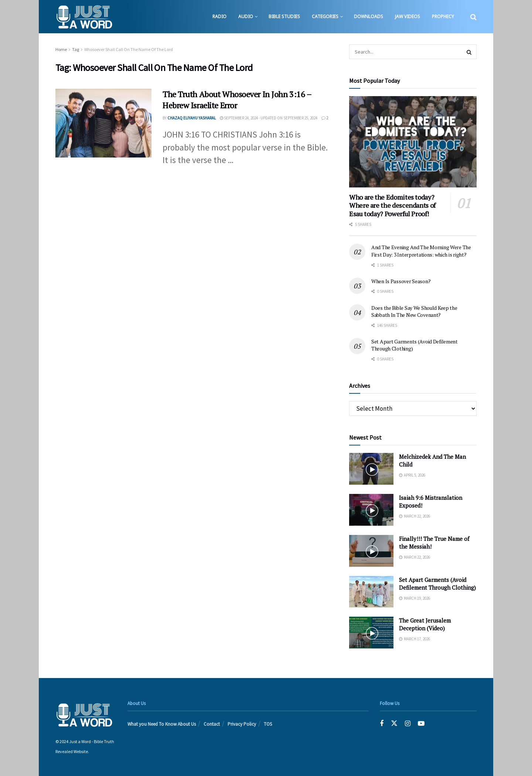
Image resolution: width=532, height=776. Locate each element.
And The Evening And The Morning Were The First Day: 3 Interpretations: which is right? (421, 251)
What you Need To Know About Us (162, 724)
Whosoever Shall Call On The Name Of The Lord (129, 49)
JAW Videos (407, 16)
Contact (212, 724)
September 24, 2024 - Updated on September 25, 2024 (269, 118)
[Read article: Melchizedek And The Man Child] (371, 469)
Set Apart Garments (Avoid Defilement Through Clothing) (437, 584)
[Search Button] (473, 17)
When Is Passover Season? (401, 281)
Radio (219, 16)
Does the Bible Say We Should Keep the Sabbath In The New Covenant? (414, 311)
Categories (325, 16)
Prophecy (443, 16)
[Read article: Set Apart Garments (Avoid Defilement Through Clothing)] (371, 592)
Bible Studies (284, 16)
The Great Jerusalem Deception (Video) (425, 624)
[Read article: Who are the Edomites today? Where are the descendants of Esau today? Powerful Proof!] (413, 142)
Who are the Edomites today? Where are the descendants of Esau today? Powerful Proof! (392, 205)
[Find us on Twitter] (394, 724)
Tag (76, 49)
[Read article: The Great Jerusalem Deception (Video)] (371, 633)
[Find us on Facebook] (382, 724)
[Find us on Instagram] (408, 724)
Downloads (369, 16)
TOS (268, 724)
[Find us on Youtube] (421, 724)
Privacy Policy (242, 724)
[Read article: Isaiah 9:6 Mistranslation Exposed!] (371, 510)
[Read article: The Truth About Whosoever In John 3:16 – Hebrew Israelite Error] (103, 123)
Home (61, 49)
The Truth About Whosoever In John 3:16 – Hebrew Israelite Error (237, 100)
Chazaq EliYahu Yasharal (192, 118)
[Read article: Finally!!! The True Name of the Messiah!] (371, 551)
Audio (246, 16)
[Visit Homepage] (84, 17)
